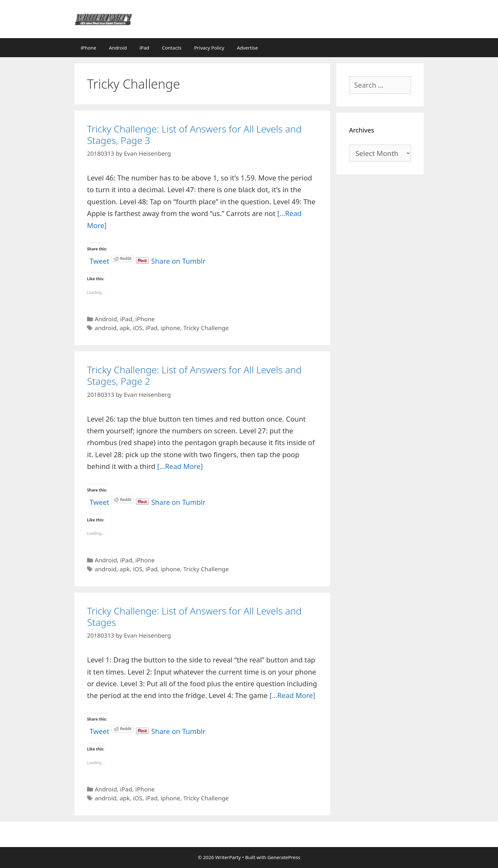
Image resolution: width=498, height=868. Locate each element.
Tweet (99, 258)
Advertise (247, 48)
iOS (138, 328)
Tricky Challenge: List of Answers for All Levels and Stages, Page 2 (194, 375)
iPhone (88, 48)
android (106, 328)
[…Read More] (180, 466)
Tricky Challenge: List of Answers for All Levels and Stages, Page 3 (194, 135)
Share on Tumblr (178, 258)
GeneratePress (284, 857)
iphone (170, 328)
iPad (144, 48)
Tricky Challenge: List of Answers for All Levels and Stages (194, 617)
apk (125, 328)
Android (118, 48)
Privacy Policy (209, 48)
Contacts (172, 48)
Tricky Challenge (206, 328)
